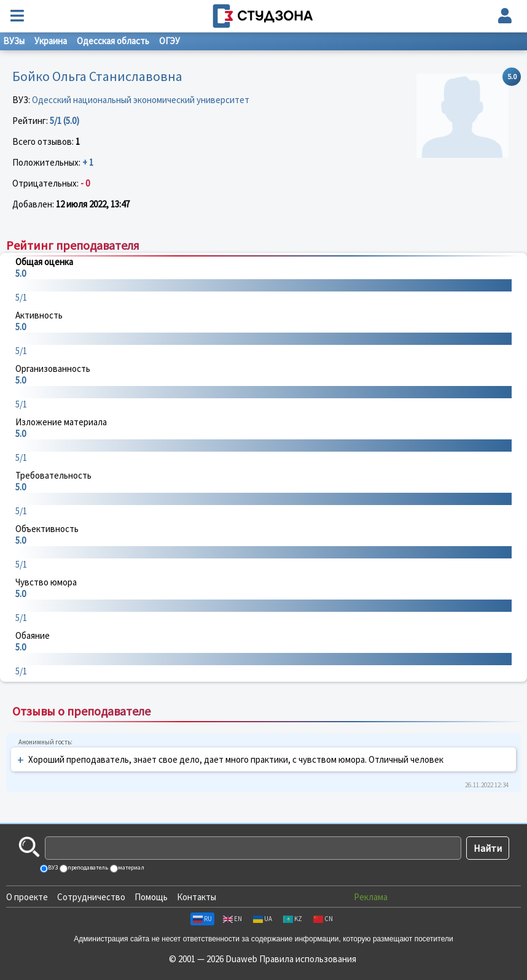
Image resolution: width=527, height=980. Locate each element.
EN (232, 919)
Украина (51, 41)
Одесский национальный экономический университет (141, 100)
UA (263, 919)
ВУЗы (14, 41)
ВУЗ (52, 867)
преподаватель (87, 867)
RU (202, 919)
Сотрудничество (91, 897)
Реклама (371, 897)
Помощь (151, 897)
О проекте (27, 897)
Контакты (197, 897)
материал (131, 867)
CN (323, 919)
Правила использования (308, 959)
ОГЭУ (170, 41)
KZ (293, 919)
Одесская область (113, 41)
